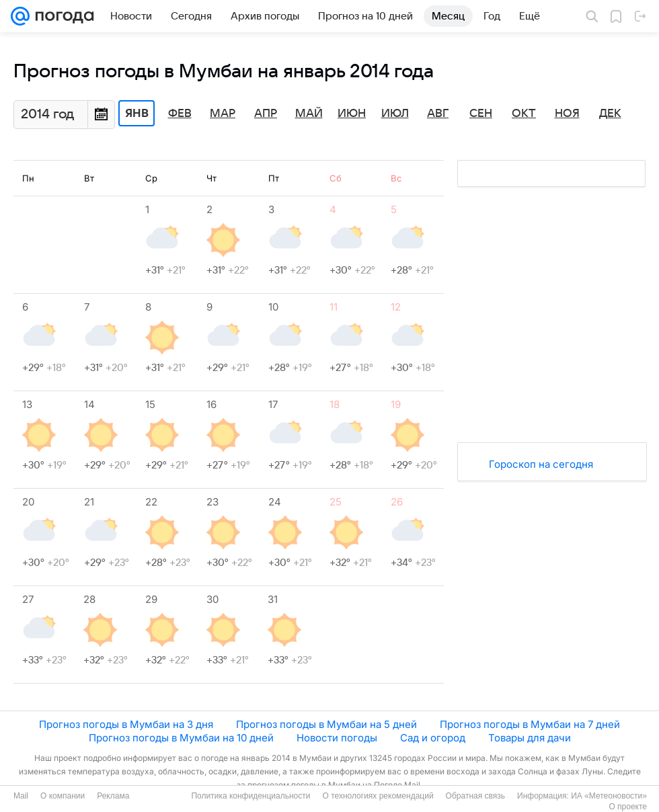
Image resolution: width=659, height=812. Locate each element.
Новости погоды (337, 738)
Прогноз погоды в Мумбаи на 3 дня (126, 724)
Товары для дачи (530, 738)
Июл (395, 114)
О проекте (628, 807)
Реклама (113, 796)
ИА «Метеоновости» (609, 796)
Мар (223, 114)
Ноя (567, 114)
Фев (180, 114)
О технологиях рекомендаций (378, 796)
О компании (63, 796)
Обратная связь (475, 796)
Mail (21, 796)
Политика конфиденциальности (250, 796)
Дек (610, 114)
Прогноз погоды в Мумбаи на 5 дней (326, 724)
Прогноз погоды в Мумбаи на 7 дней (530, 724)
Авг (438, 114)
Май (309, 114)
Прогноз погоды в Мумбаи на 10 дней (181, 738)
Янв (137, 114)
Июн (352, 114)
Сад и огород (433, 738)
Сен (481, 114)
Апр (266, 114)
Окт (524, 114)
